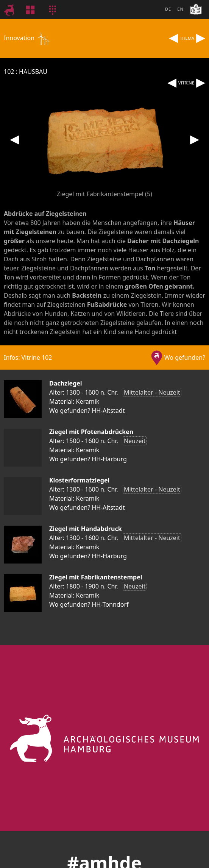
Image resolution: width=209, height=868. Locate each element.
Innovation (27, 38)
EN (180, 9)
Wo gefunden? (185, 358)
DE (168, 9)
